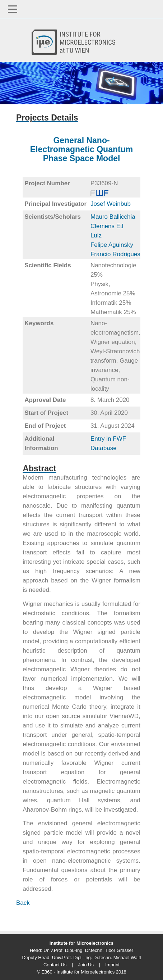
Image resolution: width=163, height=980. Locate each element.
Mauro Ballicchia (113, 217)
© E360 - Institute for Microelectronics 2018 (81, 972)
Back (23, 903)
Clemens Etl (107, 226)
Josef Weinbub (111, 204)
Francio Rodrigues (115, 254)
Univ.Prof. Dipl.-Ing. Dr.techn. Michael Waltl (97, 958)
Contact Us (55, 965)
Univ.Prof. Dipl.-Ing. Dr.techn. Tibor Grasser (88, 950)
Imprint (112, 965)
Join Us (86, 965)
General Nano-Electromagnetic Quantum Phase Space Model (81, 149)
